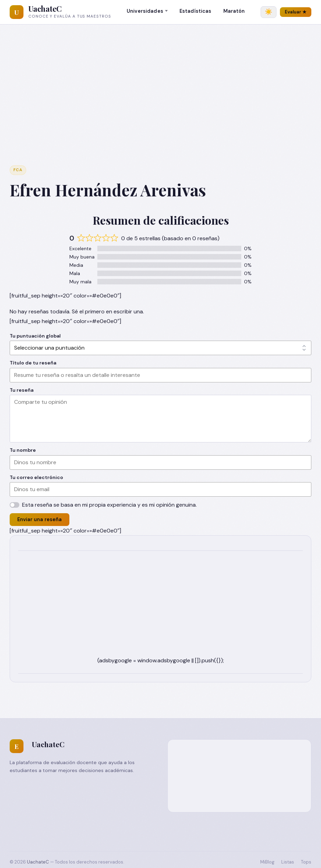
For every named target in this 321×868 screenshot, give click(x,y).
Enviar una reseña (40, 519)
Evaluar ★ (296, 12)
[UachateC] (17, 12)
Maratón (234, 11)
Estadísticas (196, 11)
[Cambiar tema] (269, 12)
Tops (306, 862)
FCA (18, 170)
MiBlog (267, 862)
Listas (288, 862)
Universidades (145, 11)
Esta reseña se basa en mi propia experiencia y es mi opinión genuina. (109, 505)
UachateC (45, 9)
